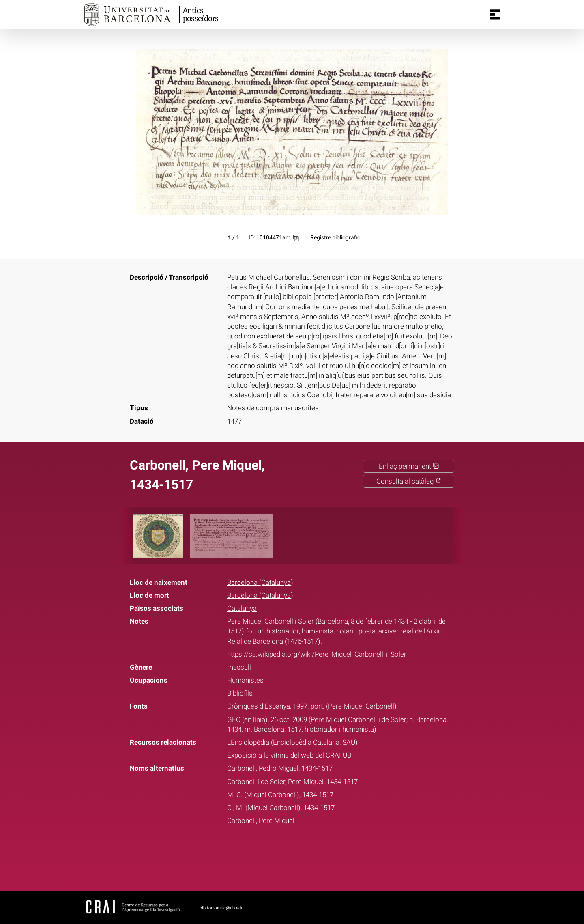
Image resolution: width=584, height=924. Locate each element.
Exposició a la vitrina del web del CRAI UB (289, 755)
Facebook (266, 866)
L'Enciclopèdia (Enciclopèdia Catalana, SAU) (292, 742)
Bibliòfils (240, 693)
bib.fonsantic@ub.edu (221, 908)
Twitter (287, 866)
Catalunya (242, 608)
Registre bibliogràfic (335, 238)
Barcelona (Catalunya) (260, 582)
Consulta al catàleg (409, 481)
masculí (239, 667)
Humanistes (245, 680)
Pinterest (307, 866)
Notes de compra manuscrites (273, 408)
